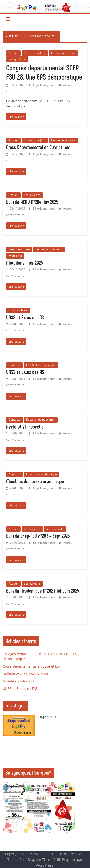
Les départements (63, 53)
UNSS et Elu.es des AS (41, 365)
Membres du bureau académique (35, 481)
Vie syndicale (17, 59)
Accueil (13, 53)
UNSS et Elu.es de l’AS (25, 317)
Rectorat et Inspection (41, 420)
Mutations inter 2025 (25, 263)
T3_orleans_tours (44, 85)
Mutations (15, 256)
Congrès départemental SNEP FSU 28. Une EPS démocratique (44, 72)
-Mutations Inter (19, 249)
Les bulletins (32, 195)
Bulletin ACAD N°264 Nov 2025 (32, 202)
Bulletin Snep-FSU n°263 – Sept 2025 (38, 536)
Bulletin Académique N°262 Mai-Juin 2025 (43, 591)
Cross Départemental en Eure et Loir (38, 147)
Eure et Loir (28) (35, 53)
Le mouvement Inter (49, 249)
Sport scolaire (18, 310)
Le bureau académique (42, 474)
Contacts (15, 365)
